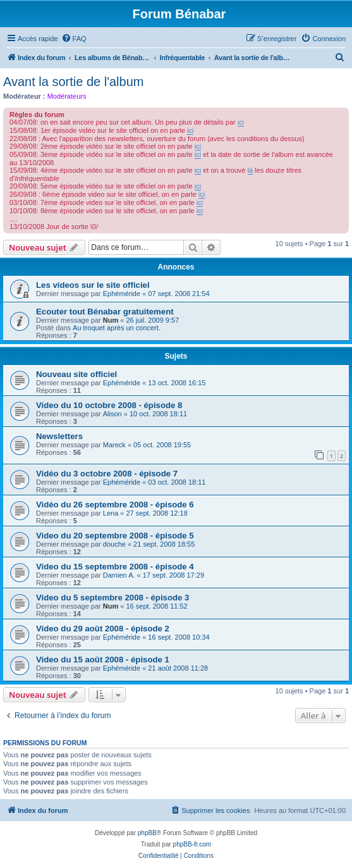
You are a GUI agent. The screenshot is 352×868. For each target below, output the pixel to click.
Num (111, 320)
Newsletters (59, 436)
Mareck (114, 445)
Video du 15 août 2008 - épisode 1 (103, 660)
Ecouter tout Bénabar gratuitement (105, 312)
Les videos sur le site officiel (93, 285)
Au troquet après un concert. (117, 328)
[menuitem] (74, 39)
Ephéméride (122, 294)
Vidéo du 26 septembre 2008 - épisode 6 (115, 505)
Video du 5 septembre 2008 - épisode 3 (112, 598)
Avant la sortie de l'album (73, 82)
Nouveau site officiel (76, 374)
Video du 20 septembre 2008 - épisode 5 (115, 536)
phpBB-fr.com (192, 844)
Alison (112, 414)
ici (241, 122)
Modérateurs (67, 96)
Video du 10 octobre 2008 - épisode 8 (109, 405)
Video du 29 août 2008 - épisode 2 (103, 629)
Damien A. (119, 575)
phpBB (147, 833)
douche (114, 544)
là (251, 170)
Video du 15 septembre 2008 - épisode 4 (115, 567)
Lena (111, 513)
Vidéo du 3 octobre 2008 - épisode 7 (107, 474)
